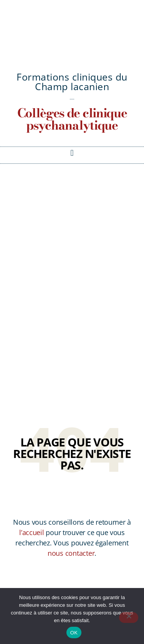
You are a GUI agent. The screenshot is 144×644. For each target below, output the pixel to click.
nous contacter (71, 553)
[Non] (129, 618)
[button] (72, 153)
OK (74, 633)
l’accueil (32, 532)
